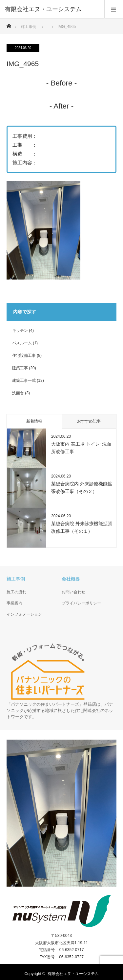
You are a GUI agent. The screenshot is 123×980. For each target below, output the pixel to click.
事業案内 (14, 603)
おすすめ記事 (89, 421)
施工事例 (29, 27)
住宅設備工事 (24, 355)
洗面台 (18, 393)
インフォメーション (24, 614)
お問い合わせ (73, 592)
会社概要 (71, 579)
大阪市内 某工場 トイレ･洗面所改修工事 (81, 448)
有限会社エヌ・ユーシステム (73, 974)
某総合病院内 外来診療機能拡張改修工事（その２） (82, 487)
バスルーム (22, 343)
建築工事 (20, 368)
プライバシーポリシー (81, 603)
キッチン (20, 331)
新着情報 (34, 421)
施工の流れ (16, 592)
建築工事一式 (24, 380)
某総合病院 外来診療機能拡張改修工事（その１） (82, 527)
